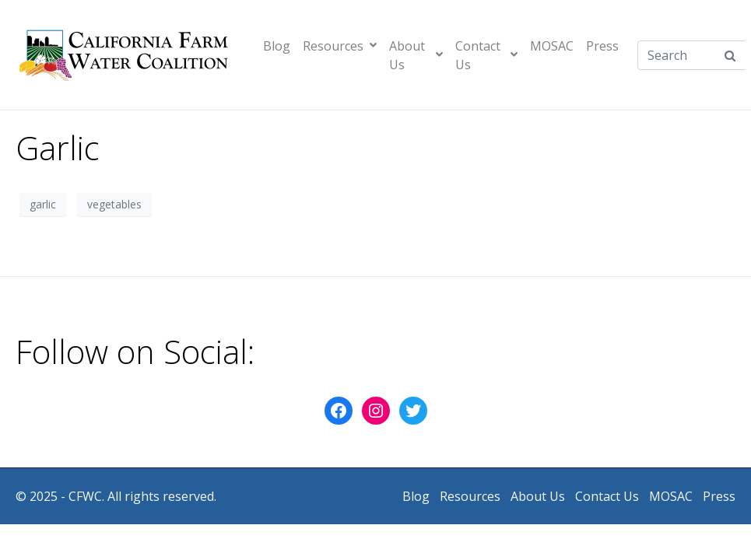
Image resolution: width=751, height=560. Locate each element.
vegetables (114, 204)
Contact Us (486, 55)
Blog (277, 46)
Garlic (58, 148)
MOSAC (552, 46)
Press (602, 46)
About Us (416, 55)
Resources (340, 46)
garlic (43, 204)
